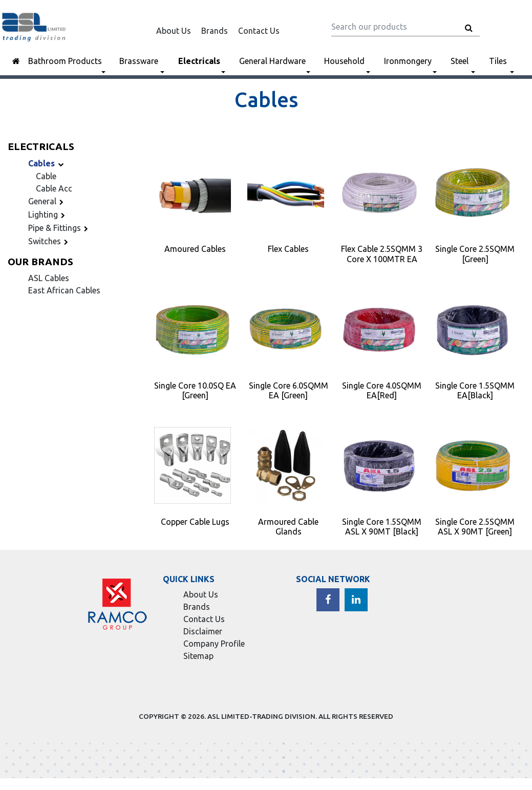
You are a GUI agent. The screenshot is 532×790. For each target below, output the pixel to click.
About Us (174, 31)
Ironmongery (408, 61)
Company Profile (214, 644)
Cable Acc (54, 188)
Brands (215, 31)
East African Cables (64, 290)
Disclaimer (203, 631)
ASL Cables (49, 278)
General (47, 201)
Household (344, 61)
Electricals (199, 61)
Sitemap (198, 656)
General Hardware (272, 61)
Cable (46, 176)
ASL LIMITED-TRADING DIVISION (261, 716)
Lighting (48, 215)
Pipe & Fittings (60, 228)
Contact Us (259, 31)
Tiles (498, 61)
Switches (50, 241)
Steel (460, 61)
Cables (47, 163)
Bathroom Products (65, 61)
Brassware (139, 61)
